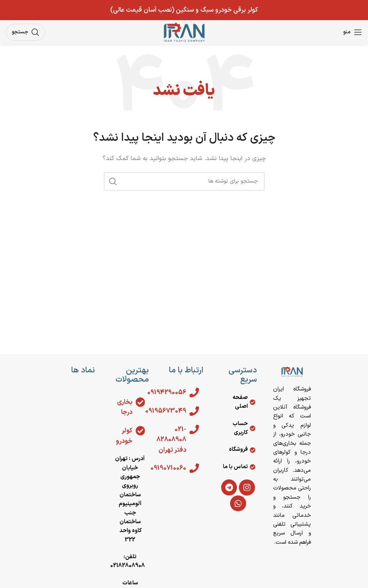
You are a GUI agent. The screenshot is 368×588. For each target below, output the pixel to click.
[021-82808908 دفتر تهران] (194, 430)
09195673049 (165, 411)
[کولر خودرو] (140, 431)
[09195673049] (194, 411)
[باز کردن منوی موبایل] (353, 32)
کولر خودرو (124, 436)
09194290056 (166, 393)
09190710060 (168, 468)
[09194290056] (194, 393)
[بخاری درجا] (140, 402)
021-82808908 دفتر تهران (171, 440)
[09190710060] (194, 468)
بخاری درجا (124, 407)
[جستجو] (26, 32)
